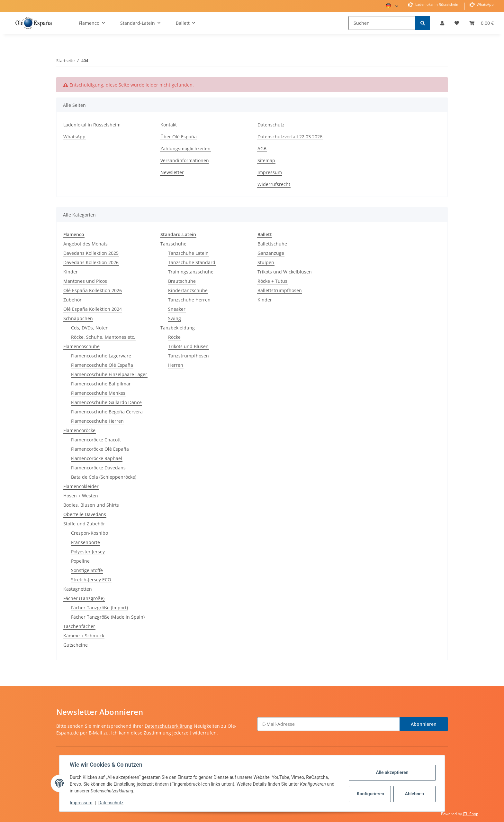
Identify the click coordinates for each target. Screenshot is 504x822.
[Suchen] (382, 23)
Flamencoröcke (79, 430)
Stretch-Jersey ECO (91, 580)
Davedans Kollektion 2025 (91, 253)
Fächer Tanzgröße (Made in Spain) (108, 617)
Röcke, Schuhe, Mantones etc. (103, 337)
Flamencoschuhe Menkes (98, 393)
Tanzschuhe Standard (192, 262)
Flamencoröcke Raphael (97, 458)
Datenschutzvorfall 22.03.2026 (290, 137)
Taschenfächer (79, 626)
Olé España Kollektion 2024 (93, 309)
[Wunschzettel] (457, 23)
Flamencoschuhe (81, 346)
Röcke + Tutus (272, 281)
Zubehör (72, 300)
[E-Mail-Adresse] (328, 724)
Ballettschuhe (272, 244)
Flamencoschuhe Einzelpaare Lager (109, 374)
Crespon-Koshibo (90, 533)
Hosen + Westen (81, 496)
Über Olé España (179, 137)
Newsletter (172, 172)
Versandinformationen (185, 160)
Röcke (174, 337)
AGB (262, 148)
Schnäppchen (78, 318)
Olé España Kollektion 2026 (93, 290)
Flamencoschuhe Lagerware (101, 356)
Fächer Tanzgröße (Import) (99, 608)
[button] (442, 23)
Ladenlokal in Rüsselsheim (437, 4)
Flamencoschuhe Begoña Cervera (107, 412)
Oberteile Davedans (85, 514)
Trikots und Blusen (188, 346)
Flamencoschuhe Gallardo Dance (106, 402)
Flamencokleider (81, 486)
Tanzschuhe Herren (189, 300)
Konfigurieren (370, 794)
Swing (175, 318)
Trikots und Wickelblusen (285, 272)
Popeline (80, 561)
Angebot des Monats (85, 244)
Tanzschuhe (173, 244)
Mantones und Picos (85, 281)
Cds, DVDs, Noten (90, 328)
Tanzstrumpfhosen (189, 356)
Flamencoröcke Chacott (96, 440)
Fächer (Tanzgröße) (84, 598)
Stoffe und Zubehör (84, 524)
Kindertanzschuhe (188, 290)
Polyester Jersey (88, 552)
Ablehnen (414, 794)
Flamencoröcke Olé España (100, 449)
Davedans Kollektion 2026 (91, 262)
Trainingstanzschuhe (191, 272)
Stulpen (266, 262)
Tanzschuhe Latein (188, 253)
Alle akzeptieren (392, 772)
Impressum (270, 172)
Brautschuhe (182, 281)
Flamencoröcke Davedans (98, 468)
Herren (176, 365)
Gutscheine (76, 645)
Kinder (71, 272)
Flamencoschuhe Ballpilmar (101, 384)
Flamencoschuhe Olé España (102, 365)
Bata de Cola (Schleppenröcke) (104, 477)
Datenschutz (271, 125)
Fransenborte (85, 542)
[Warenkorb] (482, 23)
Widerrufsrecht (274, 184)
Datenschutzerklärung (169, 726)
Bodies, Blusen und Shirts (91, 505)
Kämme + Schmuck (84, 636)
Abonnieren (424, 724)
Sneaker (177, 309)
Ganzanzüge (271, 253)
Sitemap (266, 160)
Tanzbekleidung (178, 328)
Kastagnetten (78, 589)
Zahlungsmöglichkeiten (185, 148)
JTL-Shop (471, 814)
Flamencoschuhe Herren (97, 421)
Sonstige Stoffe (87, 570)
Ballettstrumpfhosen (280, 290)
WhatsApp (485, 4)
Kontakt (169, 125)
